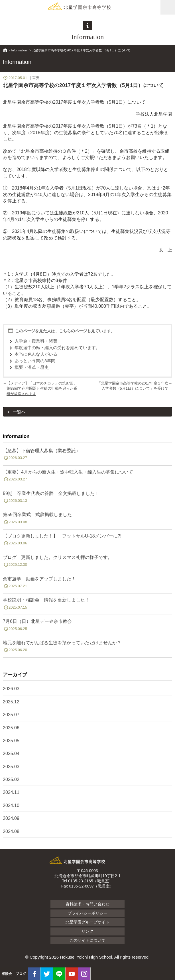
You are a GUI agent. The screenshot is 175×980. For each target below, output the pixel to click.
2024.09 (11, 818)
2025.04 (11, 753)
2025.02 (11, 779)
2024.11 (11, 792)
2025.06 (11, 728)
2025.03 (11, 767)
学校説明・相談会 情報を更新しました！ (87, 605)
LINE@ (59, 974)
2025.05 (11, 741)
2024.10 (11, 805)
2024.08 (11, 831)
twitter (47, 974)
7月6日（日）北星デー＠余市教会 (87, 626)
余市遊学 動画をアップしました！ (87, 583)
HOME (5, 50)
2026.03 (11, 689)
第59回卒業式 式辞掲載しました (87, 519)
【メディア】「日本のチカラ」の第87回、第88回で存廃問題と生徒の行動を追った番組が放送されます (42, 388)
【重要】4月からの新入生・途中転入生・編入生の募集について (87, 477)
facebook (34, 974)
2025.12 (11, 702)
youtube (72, 974)
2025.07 (11, 715)
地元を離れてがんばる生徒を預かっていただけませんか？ (87, 647)
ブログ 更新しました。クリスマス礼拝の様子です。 (87, 562)
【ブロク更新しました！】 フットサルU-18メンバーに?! (87, 541)
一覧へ (19, 412)
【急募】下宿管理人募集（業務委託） (87, 455)
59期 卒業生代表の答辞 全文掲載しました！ (87, 498)
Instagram (84, 974)
